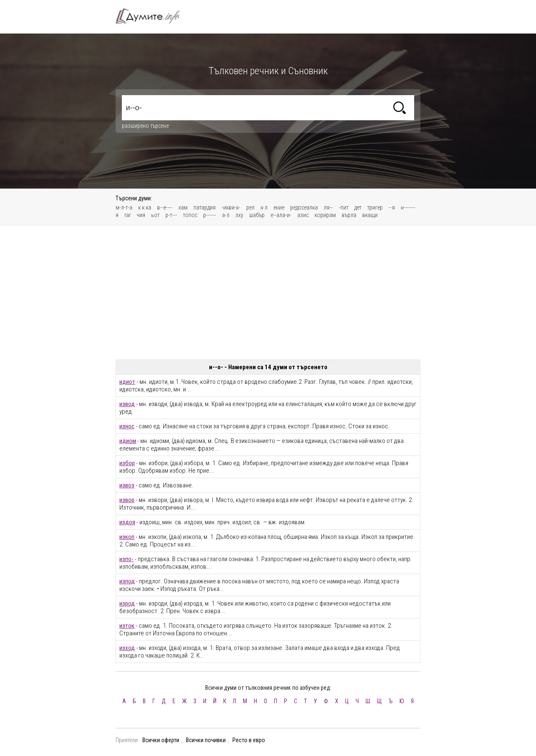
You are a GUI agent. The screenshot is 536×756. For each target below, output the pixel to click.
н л (264, 207)
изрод (127, 603)
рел (250, 207)
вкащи (370, 215)
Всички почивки (206, 740)
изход (127, 648)
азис (303, 215)
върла (349, 215)
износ (127, 426)
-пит (344, 207)
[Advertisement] (268, 293)
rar (128, 215)
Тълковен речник (152, 16)
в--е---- (165, 207)
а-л (226, 215)
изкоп (127, 537)
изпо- (126, 559)
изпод (127, 581)
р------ (210, 215)
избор (127, 463)
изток (127, 626)
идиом (128, 441)
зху (239, 215)
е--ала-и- (281, 215)
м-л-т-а (124, 207)
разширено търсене (145, 126)
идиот (127, 382)
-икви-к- (231, 207)
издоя (127, 522)
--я (392, 207)
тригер (375, 207)
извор (127, 500)
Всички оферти (161, 740)
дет (358, 207)
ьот (155, 215)
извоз (127, 485)
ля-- (328, 207)
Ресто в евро (249, 740)
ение (279, 207)
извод (127, 404)
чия (141, 215)
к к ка (145, 207)
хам (183, 207)
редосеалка (304, 207)
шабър (257, 215)
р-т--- (171, 215)
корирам (325, 215)
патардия (205, 207)
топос (190, 215)
